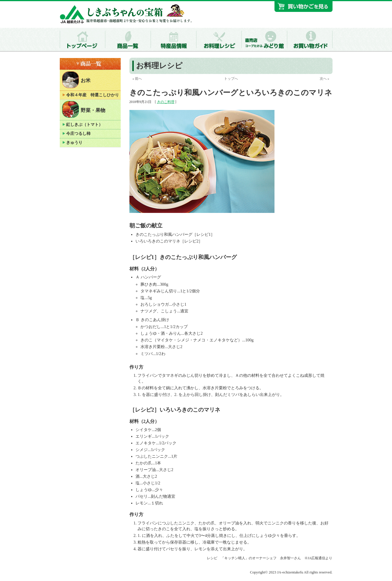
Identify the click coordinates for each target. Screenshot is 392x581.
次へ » (325, 79)
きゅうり (74, 143)
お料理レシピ (159, 66)
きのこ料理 (166, 102)
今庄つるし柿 (78, 134)
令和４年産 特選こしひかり (93, 95)
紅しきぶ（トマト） (84, 125)
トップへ (231, 79)
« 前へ (137, 79)
